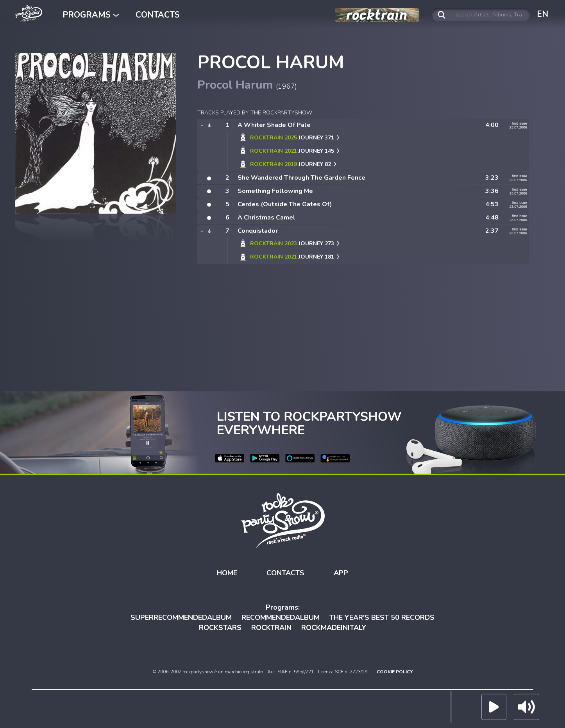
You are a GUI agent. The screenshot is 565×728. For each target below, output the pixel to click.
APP (341, 573)
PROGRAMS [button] (91, 15)
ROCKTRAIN (271, 628)
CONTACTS (158, 15)
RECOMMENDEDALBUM (281, 617)
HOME (227, 573)
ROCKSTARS (220, 628)
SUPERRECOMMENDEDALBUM (181, 617)
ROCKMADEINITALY (334, 628)
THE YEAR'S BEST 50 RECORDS (382, 617)
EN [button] (543, 14)
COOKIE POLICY (395, 672)
